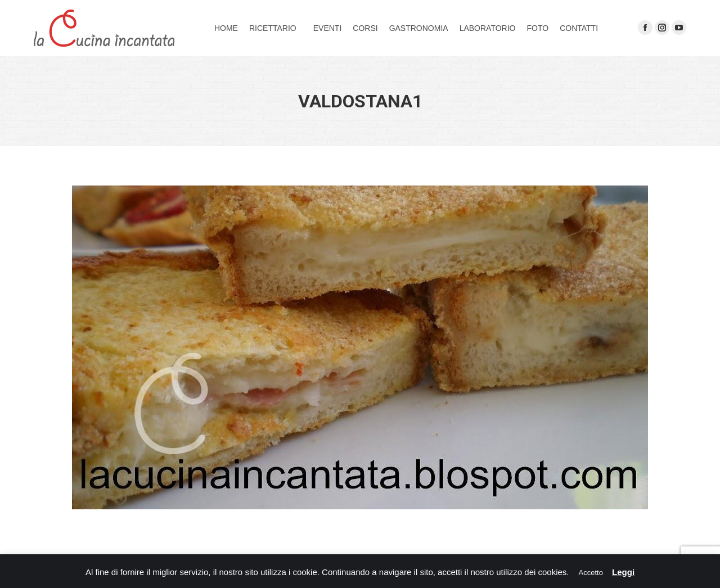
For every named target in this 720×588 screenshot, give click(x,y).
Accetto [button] (591, 573)
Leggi (623, 572)
